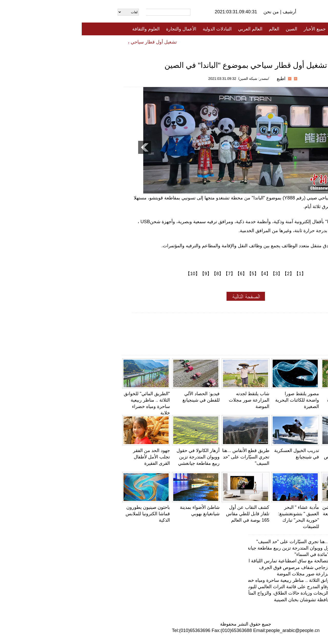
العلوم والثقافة (64, 29)
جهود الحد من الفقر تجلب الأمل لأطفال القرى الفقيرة (70, 457)
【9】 (124, 274)
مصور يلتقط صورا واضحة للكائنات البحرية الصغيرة (215, 400)
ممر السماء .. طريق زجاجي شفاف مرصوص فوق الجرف (265, 457)
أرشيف (207, 12)
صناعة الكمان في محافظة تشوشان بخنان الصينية (239, 600)
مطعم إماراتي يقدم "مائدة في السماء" (249, 554)
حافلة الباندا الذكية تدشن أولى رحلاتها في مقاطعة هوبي (264, 514)
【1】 (218, 274)
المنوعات (182, 42)
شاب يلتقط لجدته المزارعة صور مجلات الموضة (167, 400)
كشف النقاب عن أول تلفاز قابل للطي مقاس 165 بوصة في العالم (166, 514)
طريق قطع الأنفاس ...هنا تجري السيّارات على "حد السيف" (164, 457)
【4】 (183, 274)
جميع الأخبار (233, 29)
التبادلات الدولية (135, 29)
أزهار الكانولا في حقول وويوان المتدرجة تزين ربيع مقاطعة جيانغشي (116, 457)
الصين (210, 29)
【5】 (171, 274)
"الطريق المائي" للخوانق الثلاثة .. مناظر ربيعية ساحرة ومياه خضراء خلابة (217, 580)
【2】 (207, 274)
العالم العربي (168, 29)
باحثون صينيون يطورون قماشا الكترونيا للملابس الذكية (66, 514)
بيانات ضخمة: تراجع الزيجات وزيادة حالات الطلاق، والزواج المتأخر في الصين (213, 593)
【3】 (195, 274)
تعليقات (160, 42)
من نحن (190, 12)
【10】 (111, 274)
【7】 (148, 274)
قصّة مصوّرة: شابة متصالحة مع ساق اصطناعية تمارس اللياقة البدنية (221, 561)
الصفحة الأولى (264, 29)
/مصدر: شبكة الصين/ (172, 79)
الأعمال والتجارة (99, 29)
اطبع (199, 79)
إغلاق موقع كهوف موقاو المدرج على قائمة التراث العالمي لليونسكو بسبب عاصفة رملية (203, 587)
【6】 (159, 274)
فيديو (142, 42)
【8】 (136, 274)
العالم (192, 29)
